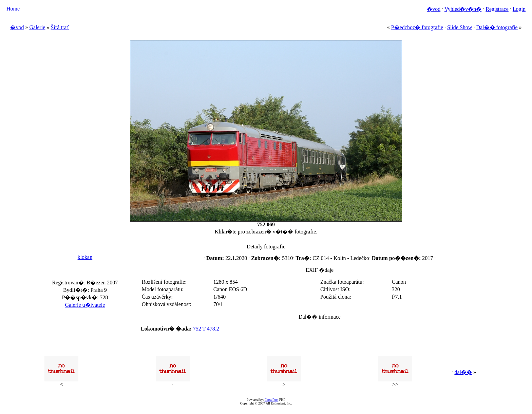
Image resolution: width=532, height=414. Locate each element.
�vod (434, 9)
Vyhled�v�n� (463, 9)
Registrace (497, 9)
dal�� (463, 372)
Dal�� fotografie (497, 27)
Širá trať (60, 27)
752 (197, 329)
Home (13, 9)
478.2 (213, 329)
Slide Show (460, 27)
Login (519, 9)
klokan (85, 257)
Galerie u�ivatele (85, 305)
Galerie (37, 27)
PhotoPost (272, 400)
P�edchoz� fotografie (417, 27)
